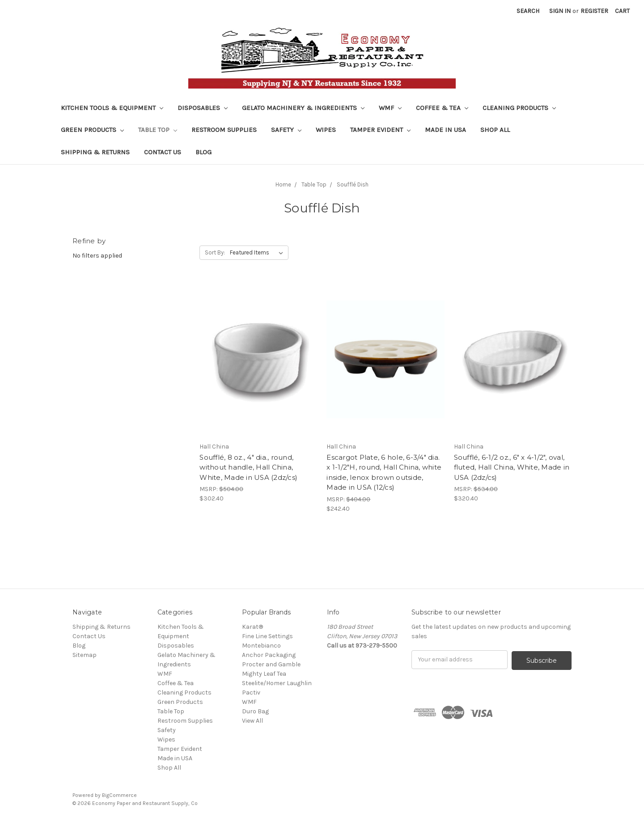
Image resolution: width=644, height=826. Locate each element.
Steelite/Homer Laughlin (277, 683)
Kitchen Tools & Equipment (112, 108)
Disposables (203, 108)
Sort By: (215, 252)
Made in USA (445, 130)
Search (528, 11)
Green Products (92, 130)
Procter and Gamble (271, 664)
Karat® (252, 627)
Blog (203, 152)
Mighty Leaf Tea (264, 674)
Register (594, 11)
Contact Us (163, 152)
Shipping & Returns (95, 152)
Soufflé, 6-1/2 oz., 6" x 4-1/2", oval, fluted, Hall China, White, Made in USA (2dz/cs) (512, 467)
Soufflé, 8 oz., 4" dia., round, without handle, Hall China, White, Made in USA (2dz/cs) (248, 467)
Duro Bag (255, 711)
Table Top (158, 130)
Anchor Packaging (269, 655)
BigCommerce (119, 795)
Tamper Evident (380, 130)
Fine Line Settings (267, 636)
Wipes (326, 130)
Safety (286, 130)
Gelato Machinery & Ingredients (303, 108)
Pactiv (251, 693)
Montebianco (261, 646)
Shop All (495, 130)
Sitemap (85, 655)
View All (252, 721)
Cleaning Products (519, 108)
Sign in (560, 11)
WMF (390, 108)
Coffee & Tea (442, 108)
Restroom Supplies (224, 130)
